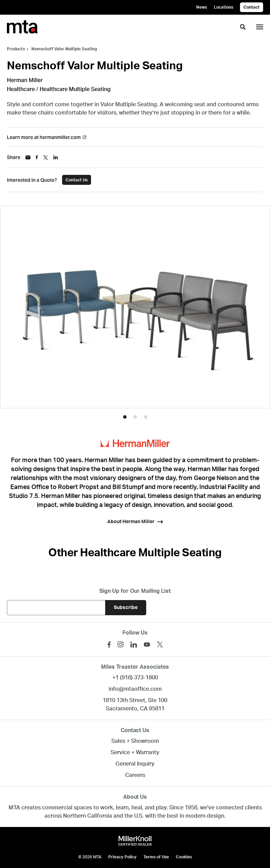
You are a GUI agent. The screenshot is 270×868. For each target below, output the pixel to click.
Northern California (88, 816)
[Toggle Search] (243, 27)
